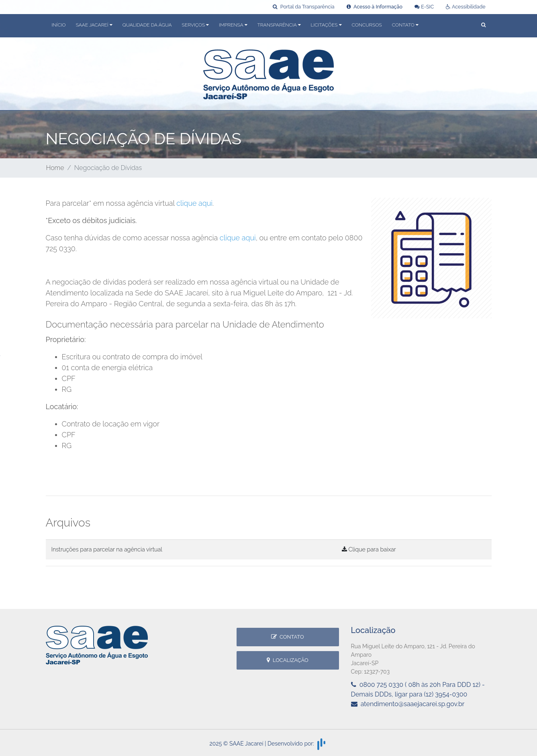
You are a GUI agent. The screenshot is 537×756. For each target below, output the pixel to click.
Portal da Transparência (303, 7)
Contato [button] (405, 25)
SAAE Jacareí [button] (94, 25)
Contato (287, 637)
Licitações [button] (326, 25)
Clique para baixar (369, 549)
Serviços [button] (196, 25)
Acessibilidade (466, 7)
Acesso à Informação (375, 7)
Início (59, 25)
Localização (287, 660)
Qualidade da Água (147, 25)
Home (55, 168)
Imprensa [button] (233, 25)
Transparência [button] (279, 25)
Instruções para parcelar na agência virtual (107, 549)
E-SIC (424, 7)
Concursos (367, 25)
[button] (483, 26)
